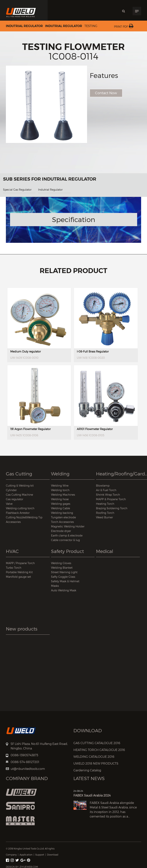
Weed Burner (104, 517)
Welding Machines (63, 495)
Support (40, 855)
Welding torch (60, 490)
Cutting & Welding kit (20, 486)
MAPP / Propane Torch (20, 563)
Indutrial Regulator (24, 26)
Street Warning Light (64, 572)
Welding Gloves (61, 563)
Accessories (13, 522)
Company (11, 855)
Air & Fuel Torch (106, 490)
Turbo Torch (14, 568)
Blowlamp (103, 486)
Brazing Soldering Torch (112, 508)
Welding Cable (61, 508)
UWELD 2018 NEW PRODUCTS (96, 764)
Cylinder (11, 490)
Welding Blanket (62, 568)
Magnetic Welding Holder (68, 526)
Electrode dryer (61, 531)
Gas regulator (15, 499)
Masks (55, 586)
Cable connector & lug (65, 540)
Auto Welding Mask (64, 590)
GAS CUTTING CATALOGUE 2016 (97, 743)
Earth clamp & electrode (67, 535)
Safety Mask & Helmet (65, 581)
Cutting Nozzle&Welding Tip (24, 517)
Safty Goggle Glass (63, 577)
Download (53, 855)
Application (26, 855)
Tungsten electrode (63, 517)
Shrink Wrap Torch (108, 495)
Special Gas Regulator (17, 190)
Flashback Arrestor (18, 513)
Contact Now (106, 93)
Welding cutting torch (20, 508)
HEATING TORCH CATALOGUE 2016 (99, 750)
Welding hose (60, 499)
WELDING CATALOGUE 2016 (94, 757)
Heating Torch (105, 504)
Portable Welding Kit (19, 572)
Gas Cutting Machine (19, 495)
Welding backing (62, 513)
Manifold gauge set (18, 577)
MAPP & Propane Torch (111, 499)
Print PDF (124, 27)
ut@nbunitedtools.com (28, 769)
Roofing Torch (105, 513)
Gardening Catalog (87, 770)
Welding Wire (60, 486)
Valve (9, 504)
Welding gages (61, 504)
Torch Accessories (62, 522)
